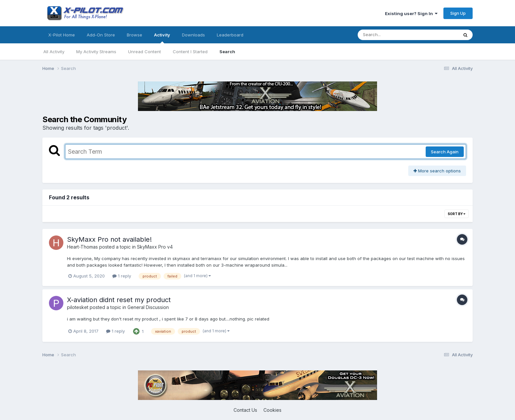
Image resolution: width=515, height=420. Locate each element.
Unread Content (145, 52)
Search (227, 52)
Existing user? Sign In (411, 13)
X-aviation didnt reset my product (119, 300)
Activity (162, 38)
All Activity (54, 52)
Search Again (445, 152)
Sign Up (458, 13)
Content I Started (190, 52)
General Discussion (148, 307)
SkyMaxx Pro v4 (155, 247)
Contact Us (245, 410)
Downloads (193, 35)
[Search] (390, 35)
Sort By (457, 214)
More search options (437, 171)
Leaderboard (230, 35)
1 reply (122, 276)
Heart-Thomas (82, 247)
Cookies (272, 410)
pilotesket (78, 307)
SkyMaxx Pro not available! (109, 239)
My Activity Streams (96, 52)
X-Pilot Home (62, 35)
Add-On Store (101, 35)
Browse (134, 35)
